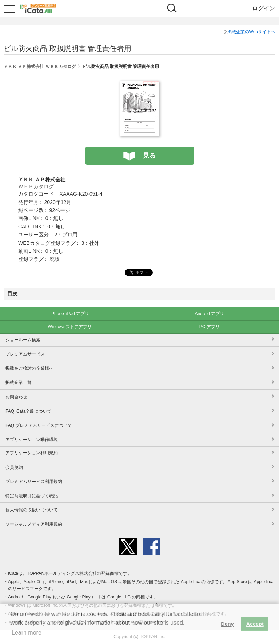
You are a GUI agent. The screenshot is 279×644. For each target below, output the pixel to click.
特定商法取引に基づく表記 (32, 496)
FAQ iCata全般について (29, 411)
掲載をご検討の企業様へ (29, 368)
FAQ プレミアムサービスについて (39, 425)
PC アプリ (210, 327)
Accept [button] (255, 624)
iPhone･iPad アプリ (70, 314)
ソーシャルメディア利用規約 (34, 524)
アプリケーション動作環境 (32, 440)
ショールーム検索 (23, 340)
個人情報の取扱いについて (32, 510)
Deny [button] (227, 624)
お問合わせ (16, 397)
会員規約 (14, 467)
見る (149, 156)
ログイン (264, 8)
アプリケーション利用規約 (32, 453)
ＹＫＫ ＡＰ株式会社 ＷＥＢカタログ (40, 67)
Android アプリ (209, 314)
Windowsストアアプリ (70, 327)
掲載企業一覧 (19, 382)
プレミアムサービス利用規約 (34, 482)
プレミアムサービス (25, 354)
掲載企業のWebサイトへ (251, 32)
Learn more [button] (27, 633)
